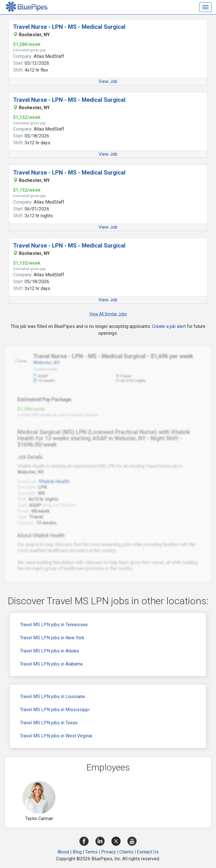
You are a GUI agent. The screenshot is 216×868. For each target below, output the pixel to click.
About (63, 852)
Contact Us (148, 852)
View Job (108, 81)
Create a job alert (169, 326)
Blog (77, 852)
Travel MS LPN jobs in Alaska (49, 651)
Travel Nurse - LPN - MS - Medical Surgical (69, 27)
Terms (91, 852)
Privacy (109, 852)
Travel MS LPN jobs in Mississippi (55, 710)
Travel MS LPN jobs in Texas (49, 723)
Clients (126, 852)
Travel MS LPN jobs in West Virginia (56, 736)
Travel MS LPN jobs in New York (52, 638)
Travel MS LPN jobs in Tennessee (54, 625)
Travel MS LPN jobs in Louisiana (52, 696)
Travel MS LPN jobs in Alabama (51, 664)
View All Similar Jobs (108, 314)
